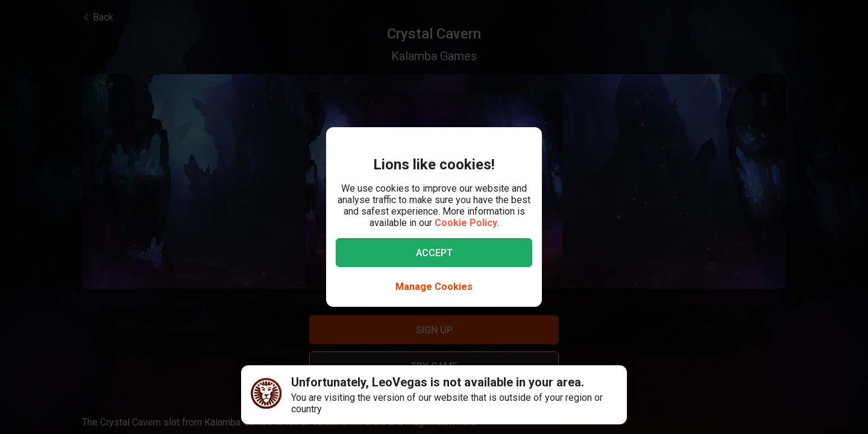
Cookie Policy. (467, 223)
